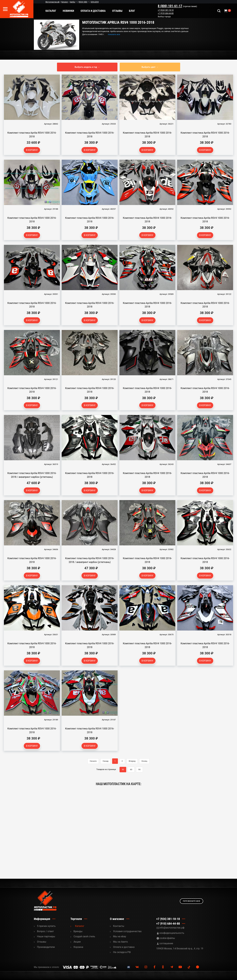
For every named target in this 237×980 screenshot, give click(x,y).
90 (139, 769)
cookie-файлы (167, 938)
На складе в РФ (122, 952)
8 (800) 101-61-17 (173, 6)
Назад (106, 761)
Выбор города (168, 17)
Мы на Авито (120, 942)
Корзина (78, 947)
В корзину (32, 150)
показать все (114, 34)
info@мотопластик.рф (172, 928)
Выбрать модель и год (86, 67)
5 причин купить (46, 926)
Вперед (132, 761)
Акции (77, 942)
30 (123, 769)
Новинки (75, 11)
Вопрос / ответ (45, 931)
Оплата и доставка (100, 11)
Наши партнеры (46, 936)
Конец (144, 761)
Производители (46, 947)
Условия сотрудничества (127, 931)
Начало (93, 761)
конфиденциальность (172, 933)
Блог (139, 11)
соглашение (166, 943)
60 (131, 769)
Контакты (119, 926)
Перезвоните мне (192, 901)
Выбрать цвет (149, 67)
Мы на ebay (120, 936)
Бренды (78, 931)
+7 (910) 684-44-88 (169, 13)
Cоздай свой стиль (84, 936)
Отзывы (124, 11)
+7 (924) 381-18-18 (169, 10)
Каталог (58, 11)
